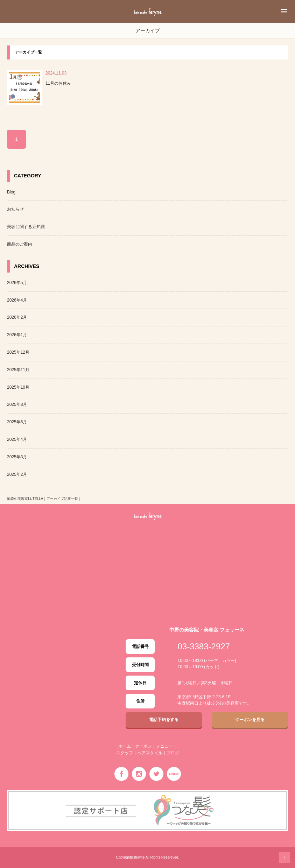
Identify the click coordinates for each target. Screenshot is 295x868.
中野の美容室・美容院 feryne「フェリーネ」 (148, 20)
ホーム (125, 746)
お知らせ (15, 209)
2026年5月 (17, 283)
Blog (11, 192)
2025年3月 (17, 457)
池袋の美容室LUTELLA (25, 499)
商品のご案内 (20, 244)
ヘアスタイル (150, 753)
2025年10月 (18, 387)
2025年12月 (18, 352)
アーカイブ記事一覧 (62, 499)
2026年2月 (17, 317)
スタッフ (125, 753)
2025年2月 (17, 474)
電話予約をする (164, 720)
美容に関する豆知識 (26, 227)
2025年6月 (17, 422)
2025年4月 (17, 439)
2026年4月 (17, 300)
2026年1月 (17, 335)
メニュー (164, 746)
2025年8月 (17, 404)
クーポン (143, 746)
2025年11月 (18, 370)
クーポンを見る (250, 720)
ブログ (173, 753)
